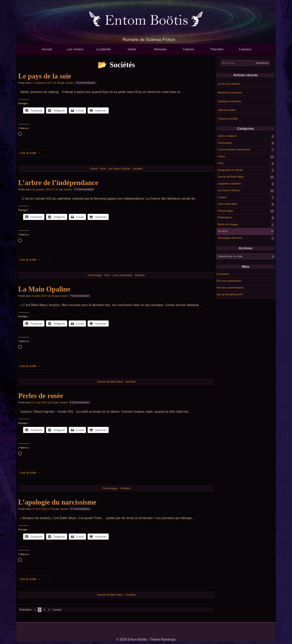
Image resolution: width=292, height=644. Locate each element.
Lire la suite (30, 153)
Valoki (132, 49)
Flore (221, 163)
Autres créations (227, 136)
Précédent (25, 610)
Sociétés (223, 231)
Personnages (225, 211)
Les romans (75, 49)
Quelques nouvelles (229, 101)
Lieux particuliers (228, 204)
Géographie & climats (230, 170)
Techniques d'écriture (230, 238)
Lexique (222, 197)
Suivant (57, 610)
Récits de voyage (228, 224)
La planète (103, 49)
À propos (245, 49)
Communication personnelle (234, 149)
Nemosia (160, 49)
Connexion (223, 274)
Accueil (47, 49)
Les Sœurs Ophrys (229, 190)
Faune (221, 156)
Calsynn (188, 49)
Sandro (70, 83)
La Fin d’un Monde (229, 84)
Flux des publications (229, 281)
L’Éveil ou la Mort (228, 119)
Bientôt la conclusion (230, 93)
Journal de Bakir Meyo (231, 177)
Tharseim (217, 49)
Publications (225, 217)
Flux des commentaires (230, 288)
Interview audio (227, 110)
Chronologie (225, 143)
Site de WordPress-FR (230, 294)
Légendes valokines (229, 183)
